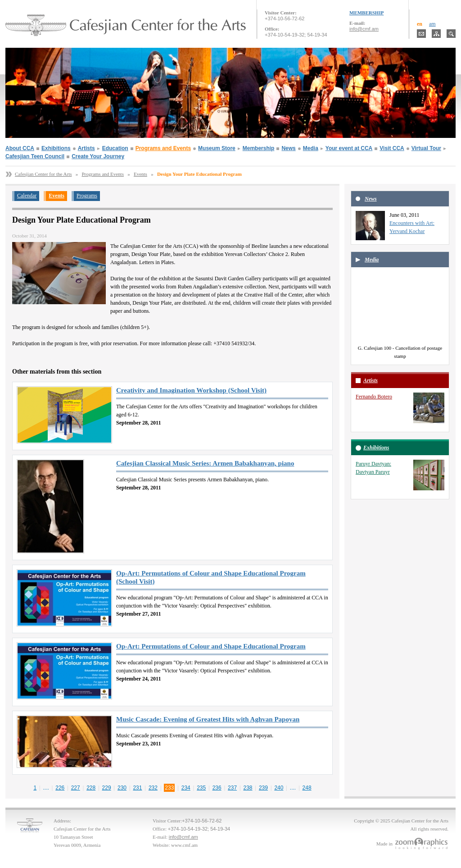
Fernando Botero (374, 397)
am (432, 24)
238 (248, 788)
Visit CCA (392, 148)
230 (122, 788)
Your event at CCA (349, 148)
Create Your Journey (98, 156)
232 (153, 788)
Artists (86, 148)
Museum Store (217, 148)
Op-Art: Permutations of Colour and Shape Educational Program (211, 646)
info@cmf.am (364, 29)
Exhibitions (56, 148)
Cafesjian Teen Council (35, 156)
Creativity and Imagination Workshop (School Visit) (191, 390)
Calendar (27, 196)
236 (217, 788)
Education (115, 148)
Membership (259, 148)
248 (307, 788)
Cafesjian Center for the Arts (43, 174)
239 (263, 788)
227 (76, 788)
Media (311, 148)
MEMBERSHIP (366, 13)
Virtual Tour (426, 148)
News (288, 148)
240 (279, 788)
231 (137, 788)
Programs (87, 196)
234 (186, 788)
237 (232, 788)
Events (140, 174)
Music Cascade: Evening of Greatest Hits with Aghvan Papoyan (208, 719)
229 (107, 788)
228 (91, 788)
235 (201, 788)
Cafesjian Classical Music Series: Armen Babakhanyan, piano (205, 463)
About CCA (20, 148)
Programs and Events (163, 148)
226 (60, 788)
